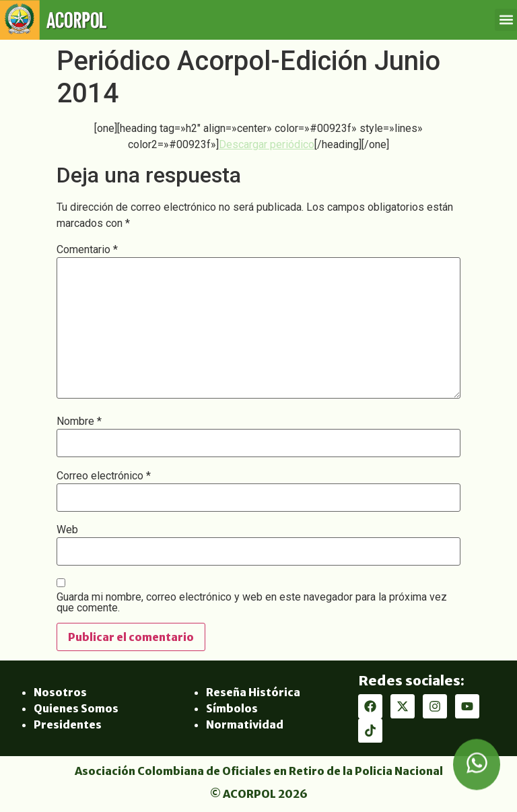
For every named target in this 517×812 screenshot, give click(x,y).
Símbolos (232, 708)
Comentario (87, 250)
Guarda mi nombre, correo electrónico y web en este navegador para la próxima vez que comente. (252, 603)
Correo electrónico (104, 476)
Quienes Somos (76, 708)
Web (67, 530)
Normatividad (245, 724)
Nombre (79, 421)
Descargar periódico (267, 144)
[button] (506, 20)
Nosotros (60, 692)
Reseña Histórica (253, 692)
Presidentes (68, 724)
